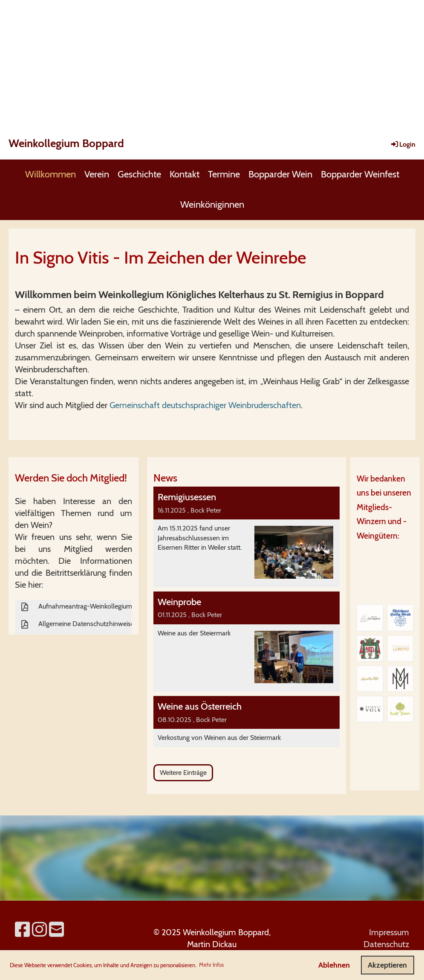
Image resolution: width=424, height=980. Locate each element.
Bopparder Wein (280, 174)
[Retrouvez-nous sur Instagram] (39, 929)
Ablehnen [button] (334, 965)
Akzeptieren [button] (387, 965)
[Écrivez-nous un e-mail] (56, 929)
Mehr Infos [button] (211, 965)
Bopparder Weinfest (360, 174)
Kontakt (185, 174)
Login (403, 144)
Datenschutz (386, 944)
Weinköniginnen (212, 204)
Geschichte (139, 174)
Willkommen (50, 174)
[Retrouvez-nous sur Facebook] (22, 929)
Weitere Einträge (183, 773)
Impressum (389, 932)
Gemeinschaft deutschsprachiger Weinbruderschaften (205, 405)
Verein (97, 174)
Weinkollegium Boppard (66, 143)
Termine (224, 174)
